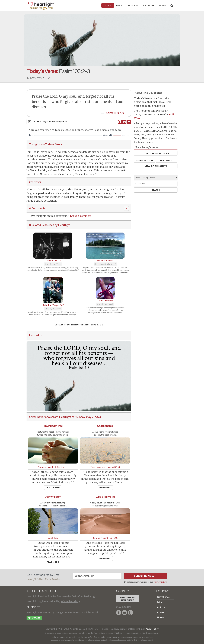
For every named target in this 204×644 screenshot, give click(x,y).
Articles (133, 5)
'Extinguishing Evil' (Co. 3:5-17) (53, 467)
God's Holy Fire (105, 497)
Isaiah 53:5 (53, 538)
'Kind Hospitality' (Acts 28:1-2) (105, 467)
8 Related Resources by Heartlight (50, 225)
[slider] (68, 135)
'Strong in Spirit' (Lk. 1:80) (105, 538)
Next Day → (166, 160)
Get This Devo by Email (47, 122)
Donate (34, 618)
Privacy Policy (160, 582)
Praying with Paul (53, 426)
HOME (163, 5)
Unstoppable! (105, 426)
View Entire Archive (156, 166)
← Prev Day (145, 160)
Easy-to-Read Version (103, 633)
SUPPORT (33, 607)
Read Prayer (53, 488)
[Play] (30, 135)
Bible (119, 5)
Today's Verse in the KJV (156, 153)
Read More (53, 562)
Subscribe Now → (146, 576)
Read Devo (105, 488)
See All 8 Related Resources (79, 325)
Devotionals (164, 597)
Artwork (149, 5)
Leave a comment (81, 216)
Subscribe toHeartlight (128, 599)
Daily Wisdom (53, 497)
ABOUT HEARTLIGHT (42, 591)
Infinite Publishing (70, 601)
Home (160, 617)
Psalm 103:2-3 (114, 113)
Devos (108, 5)
